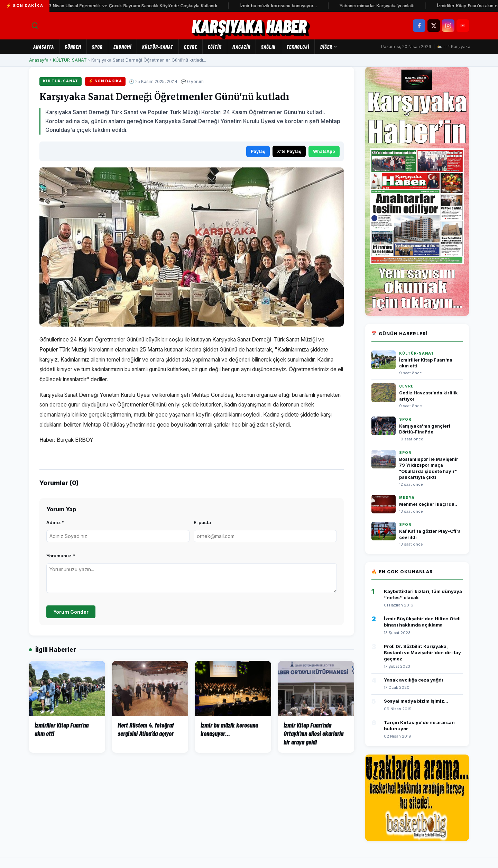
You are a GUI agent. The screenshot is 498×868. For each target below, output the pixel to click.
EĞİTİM (215, 47)
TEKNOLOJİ (298, 47)
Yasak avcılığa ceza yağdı (413, 680)
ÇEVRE (191, 47)
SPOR (97, 47)
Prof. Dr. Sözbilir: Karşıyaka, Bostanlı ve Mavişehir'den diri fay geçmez (422, 652)
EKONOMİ (122, 47)
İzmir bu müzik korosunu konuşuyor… (290, 6)
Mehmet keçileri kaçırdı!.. (428, 504)
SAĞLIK (268, 47)
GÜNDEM (73, 47)
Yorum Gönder (71, 612)
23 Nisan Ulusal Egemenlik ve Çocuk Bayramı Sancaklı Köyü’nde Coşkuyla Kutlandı (143, 6)
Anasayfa (44, 47)
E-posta (202, 522)
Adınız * (55, 522)
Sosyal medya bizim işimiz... (416, 701)
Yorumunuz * (61, 556)
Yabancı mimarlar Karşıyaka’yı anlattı (389, 6)
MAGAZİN (241, 47)
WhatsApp (324, 151)
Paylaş (258, 151)
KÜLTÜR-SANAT (158, 47)
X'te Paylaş (289, 151)
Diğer (329, 47)
